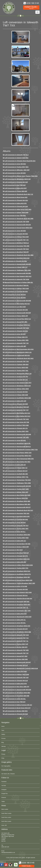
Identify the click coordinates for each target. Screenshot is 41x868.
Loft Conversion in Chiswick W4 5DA (16, 234)
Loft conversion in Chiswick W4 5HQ (16, 520)
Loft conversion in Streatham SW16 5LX (17, 325)
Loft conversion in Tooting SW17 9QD (17, 538)
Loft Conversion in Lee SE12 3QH (15, 307)
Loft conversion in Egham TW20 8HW (16, 213)
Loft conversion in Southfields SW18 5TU (18, 574)
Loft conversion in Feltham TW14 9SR (17, 237)
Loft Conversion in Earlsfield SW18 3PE (17, 516)
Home (3, 726)
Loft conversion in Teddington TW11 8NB (18, 483)
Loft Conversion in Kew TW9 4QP (15, 185)
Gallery (3, 734)
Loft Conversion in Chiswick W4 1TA (16, 428)
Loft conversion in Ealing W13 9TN (16, 684)
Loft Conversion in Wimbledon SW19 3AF (18, 179)
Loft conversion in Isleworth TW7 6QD (17, 635)
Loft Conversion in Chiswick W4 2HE (16, 310)
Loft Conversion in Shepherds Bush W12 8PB (19, 219)
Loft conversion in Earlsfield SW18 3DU (17, 559)
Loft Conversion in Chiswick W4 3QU (16, 200)
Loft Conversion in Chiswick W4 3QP (16, 182)
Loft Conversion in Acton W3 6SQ (15, 164)
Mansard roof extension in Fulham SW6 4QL (19, 282)
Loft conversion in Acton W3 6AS (15, 295)
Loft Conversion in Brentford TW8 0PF (17, 252)
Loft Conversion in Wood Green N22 (16, 197)
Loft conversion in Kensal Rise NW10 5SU (18, 456)
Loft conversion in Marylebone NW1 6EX (17, 504)
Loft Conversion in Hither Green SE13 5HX (18, 210)
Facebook (4, 782)
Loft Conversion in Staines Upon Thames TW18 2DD (21, 176)
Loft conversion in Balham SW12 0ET (16, 492)
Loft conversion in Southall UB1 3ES (16, 474)
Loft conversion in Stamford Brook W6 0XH (18, 599)
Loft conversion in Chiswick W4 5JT (16, 471)
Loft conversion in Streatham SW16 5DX (17, 605)
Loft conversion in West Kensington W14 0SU (19, 349)
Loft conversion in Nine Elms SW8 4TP (17, 687)
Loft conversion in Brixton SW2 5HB (16, 659)
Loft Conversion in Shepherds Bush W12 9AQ (19, 358)
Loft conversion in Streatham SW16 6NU (17, 535)
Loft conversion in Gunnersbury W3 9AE (17, 544)
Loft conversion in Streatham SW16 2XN (17, 626)
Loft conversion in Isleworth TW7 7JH (17, 343)
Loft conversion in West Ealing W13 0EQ (17, 462)
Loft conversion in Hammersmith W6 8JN (18, 225)
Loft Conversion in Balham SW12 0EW (17, 389)
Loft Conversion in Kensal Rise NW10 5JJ (18, 319)
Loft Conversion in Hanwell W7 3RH (16, 322)
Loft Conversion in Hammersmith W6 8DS (18, 264)
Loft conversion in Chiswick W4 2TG (16, 556)
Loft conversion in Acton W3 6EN (15, 231)
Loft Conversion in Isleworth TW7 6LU (17, 155)
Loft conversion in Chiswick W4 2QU (16, 331)
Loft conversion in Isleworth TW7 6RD (17, 437)
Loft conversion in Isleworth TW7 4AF (17, 678)
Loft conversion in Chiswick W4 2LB (16, 681)
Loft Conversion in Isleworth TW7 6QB (17, 328)
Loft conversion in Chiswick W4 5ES (16, 392)
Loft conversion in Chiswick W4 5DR (16, 404)
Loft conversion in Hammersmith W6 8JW (18, 690)
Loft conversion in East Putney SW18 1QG (18, 453)
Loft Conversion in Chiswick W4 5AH (16, 206)
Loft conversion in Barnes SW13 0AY (16, 498)
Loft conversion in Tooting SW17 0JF (16, 644)
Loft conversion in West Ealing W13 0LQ (17, 416)
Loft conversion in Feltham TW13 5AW (17, 675)
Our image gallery (6, 766)
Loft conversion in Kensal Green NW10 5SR (18, 580)
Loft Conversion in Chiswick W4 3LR (16, 665)
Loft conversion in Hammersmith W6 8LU (18, 447)
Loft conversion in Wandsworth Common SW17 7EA (21, 450)
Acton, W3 (4, 825)
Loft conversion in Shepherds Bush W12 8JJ (19, 510)
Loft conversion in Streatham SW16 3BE (17, 501)
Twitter (3, 802)
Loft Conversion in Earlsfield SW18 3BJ (17, 258)
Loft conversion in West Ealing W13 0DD (17, 495)
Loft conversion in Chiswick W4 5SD (16, 589)
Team (3, 730)
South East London (6, 817)
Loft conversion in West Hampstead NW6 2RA (19, 459)
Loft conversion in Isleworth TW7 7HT (17, 410)
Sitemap (4, 746)
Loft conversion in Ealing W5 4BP (15, 346)
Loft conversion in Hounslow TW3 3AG (17, 513)
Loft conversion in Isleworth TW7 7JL (16, 608)
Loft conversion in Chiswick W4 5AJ (16, 596)
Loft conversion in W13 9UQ (14, 550)
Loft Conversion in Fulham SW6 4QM (16, 395)
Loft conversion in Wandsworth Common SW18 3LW (21, 668)
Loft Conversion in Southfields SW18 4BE (18, 398)
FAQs (3, 758)
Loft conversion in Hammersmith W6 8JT (18, 507)
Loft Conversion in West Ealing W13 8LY (17, 304)
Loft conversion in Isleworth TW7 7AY (17, 653)
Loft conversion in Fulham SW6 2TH (16, 337)
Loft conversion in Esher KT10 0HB (16, 586)
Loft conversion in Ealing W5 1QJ (15, 541)
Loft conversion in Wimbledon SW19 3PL (18, 444)
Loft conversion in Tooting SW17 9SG (17, 431)
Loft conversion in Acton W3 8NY (15, 334)
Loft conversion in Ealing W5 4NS (15, 562)
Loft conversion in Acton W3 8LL (15, 532)
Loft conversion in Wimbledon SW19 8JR (18, 386)
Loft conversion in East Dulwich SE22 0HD (18, 592)
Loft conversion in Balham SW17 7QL (17, 477)
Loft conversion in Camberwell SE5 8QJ (17, 355)
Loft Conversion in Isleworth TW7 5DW (17, 222)
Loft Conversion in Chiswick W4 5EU (16, 292)
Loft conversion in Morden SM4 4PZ (16, 647)
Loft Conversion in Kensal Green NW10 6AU (19, 228)
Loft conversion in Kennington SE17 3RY (18, 611)
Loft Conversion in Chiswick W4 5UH (16, 714)
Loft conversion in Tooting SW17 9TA (16, 568)
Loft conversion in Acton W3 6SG (15, 441)
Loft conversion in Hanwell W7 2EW (16, 656)
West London (5, 809)
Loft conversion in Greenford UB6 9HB (17, 696)
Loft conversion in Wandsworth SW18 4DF (18, 617)
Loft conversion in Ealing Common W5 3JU (18, 705)
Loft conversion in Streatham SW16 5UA (17, 571)
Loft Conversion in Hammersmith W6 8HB (18, 301)
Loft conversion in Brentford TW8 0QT (17, 553)
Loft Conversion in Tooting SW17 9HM (17, 489)
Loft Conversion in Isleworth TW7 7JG (17, 240)
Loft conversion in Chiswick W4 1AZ (16, 380)
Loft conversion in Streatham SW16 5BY (17, 577)
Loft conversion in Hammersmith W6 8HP (18, 313)
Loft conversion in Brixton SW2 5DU (16, 711)
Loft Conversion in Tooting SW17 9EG (17, 167)
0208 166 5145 (5, 847)
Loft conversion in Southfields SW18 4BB (18, 632)
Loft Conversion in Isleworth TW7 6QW (17, 279)
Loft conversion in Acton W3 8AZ (15, 523)
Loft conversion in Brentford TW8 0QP (17, 407)
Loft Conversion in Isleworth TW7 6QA (17, 249)
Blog (3, 742)
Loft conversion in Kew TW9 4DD (15, 216)
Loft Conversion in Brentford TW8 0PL (17, 286)
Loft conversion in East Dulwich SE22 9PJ (18, 383)
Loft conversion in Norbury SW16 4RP (17, 547)
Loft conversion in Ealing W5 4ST (15, 465)
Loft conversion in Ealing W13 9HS (16, 671)
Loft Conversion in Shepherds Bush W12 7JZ (19, 194)
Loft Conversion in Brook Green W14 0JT (18, 708)
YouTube (4, 786)
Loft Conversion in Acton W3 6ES (15, 173)
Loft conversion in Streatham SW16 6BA (17, 693)
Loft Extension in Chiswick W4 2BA (16, 261)
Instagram (4, 790)
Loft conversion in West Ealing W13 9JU (17, 413)
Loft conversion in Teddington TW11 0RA (18, 270)
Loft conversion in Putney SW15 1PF (16, 316)
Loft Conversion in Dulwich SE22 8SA (16, 158)
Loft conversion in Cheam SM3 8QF (16, 191)
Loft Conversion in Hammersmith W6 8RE (18, 273)
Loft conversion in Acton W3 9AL (15, 623)
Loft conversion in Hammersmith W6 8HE (18, 486)
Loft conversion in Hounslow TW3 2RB (17, 246)
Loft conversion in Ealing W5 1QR (15, 401)
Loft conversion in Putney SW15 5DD (16, 368)
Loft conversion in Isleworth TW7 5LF (17, 526)
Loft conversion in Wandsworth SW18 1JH (18, 374)
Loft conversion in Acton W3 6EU (15, 298)
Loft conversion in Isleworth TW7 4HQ (17, 419)
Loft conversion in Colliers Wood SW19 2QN (19, 565)
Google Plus (4, 794)
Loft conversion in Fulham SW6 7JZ (16, 468)
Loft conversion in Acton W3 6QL (15, 699)
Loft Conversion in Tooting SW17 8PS (16, 529)
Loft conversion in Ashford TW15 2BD (17, 425)
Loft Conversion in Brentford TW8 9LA (17, 243)
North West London (6, 821)
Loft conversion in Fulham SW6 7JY (16, 267)
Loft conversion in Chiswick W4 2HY (16, 629)
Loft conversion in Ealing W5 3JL (15, 620)
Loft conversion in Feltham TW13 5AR (17, 289)
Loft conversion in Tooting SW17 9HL (16, 371)
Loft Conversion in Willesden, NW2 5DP (17, 170)
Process (3, 738)
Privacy (3, 754)
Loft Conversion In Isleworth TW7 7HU (17, 361)
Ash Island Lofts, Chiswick (8, 774)
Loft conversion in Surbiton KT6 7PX (16, 377)
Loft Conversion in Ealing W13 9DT (16, 188)
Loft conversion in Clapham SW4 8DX (17, 365)
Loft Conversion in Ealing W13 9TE (16, 203)
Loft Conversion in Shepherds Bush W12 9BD (19, 255)
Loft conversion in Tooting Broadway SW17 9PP (20, 583)
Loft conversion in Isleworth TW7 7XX (17, 638)
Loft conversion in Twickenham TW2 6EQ (18, 480)
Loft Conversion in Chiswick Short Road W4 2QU (20, 161)
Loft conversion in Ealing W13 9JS (16, 614)
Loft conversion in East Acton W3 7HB (17, 422)
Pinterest (4, 798)
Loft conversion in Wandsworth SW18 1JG (18, 352)
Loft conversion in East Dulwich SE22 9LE (18, 276)
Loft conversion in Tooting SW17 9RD (17, 340)
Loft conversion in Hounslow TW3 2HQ (17, 602)
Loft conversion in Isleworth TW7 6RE (17, 650)
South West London (6, 813)
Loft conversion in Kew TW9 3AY (15, 702)
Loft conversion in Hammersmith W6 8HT (18, 662)
